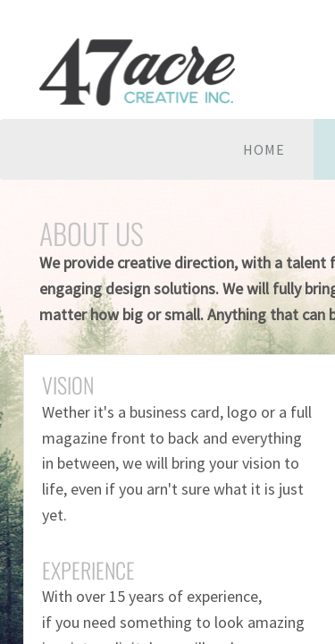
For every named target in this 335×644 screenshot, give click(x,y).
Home (264, 149)
